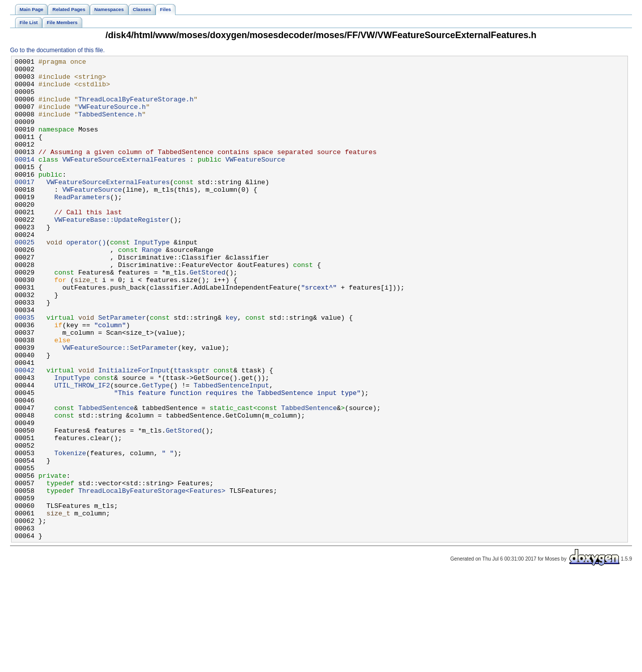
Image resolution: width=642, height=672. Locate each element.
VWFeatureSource (255, 180)
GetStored (207, 316)
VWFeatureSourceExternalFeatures (124, 180)
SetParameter (122, 370)
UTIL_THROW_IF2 (82, 451)
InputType (152, 280)
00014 (25, 180)
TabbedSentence (106, 478)
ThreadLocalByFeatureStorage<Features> (152, 578)
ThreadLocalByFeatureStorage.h (136, 108)
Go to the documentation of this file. (57, 50)
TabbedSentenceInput (231, 451)
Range (152, 289)
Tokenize (70, 532)
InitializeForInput (134, 433)
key (231, 370)
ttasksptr (191, 433)
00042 (25, 433)
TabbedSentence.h (110, 126)
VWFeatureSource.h (112, 117)
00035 (25, 370)
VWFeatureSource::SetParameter (120, 406)
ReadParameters (82, 225)
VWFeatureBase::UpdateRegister (112, 252)
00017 (25, 207)
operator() (86, 280)
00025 (25, 280)
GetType (156, 451)
